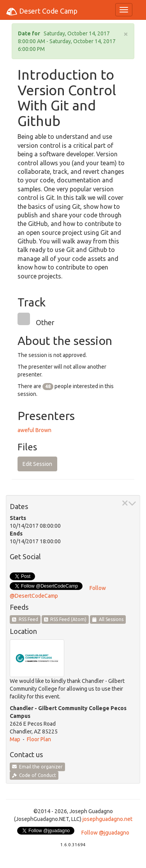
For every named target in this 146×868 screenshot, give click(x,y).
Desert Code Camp (42, 12)
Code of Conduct (34, 775)
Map (15, 739)
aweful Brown (34, 430)
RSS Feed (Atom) (65, 619)
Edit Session (37, 464)
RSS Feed (25, 619)
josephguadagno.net (107, 819)
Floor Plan (39, 739)
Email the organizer (37, 767)
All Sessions (108, 619)
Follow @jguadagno (105, 833)
